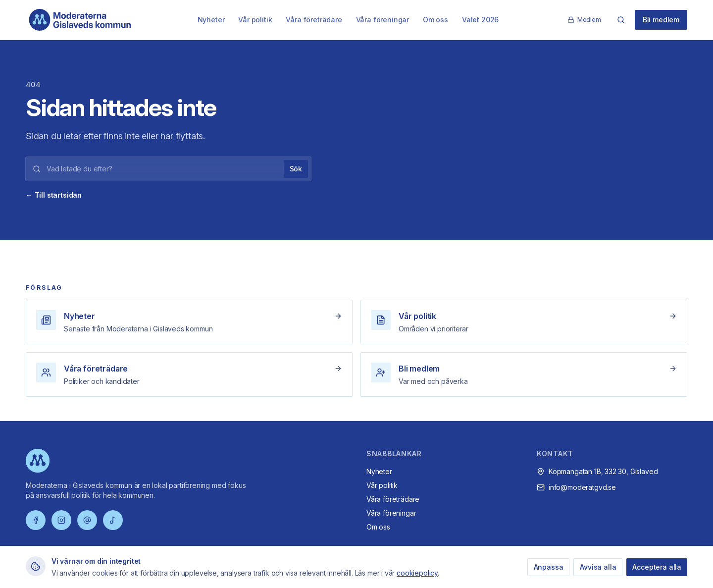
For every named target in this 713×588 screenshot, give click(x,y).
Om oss (435, 20)
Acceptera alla (657, 567)
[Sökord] (162, 169)
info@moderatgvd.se (582, 487)
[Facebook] (36, 520)
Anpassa (549, 567)
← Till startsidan (54, 195)
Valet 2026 (480, 20)
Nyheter (211, 20)
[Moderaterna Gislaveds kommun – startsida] (80, 20)
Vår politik (255, 20)
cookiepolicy (417, 573)
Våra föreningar (382, 20)
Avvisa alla (598, 567)
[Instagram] (61, 520)
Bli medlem (661, 20)
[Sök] (621, 20)
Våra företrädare (314, 20)
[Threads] (87, 520)
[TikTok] (113, 520)
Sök (296, 169)
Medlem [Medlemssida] (584, 20)
